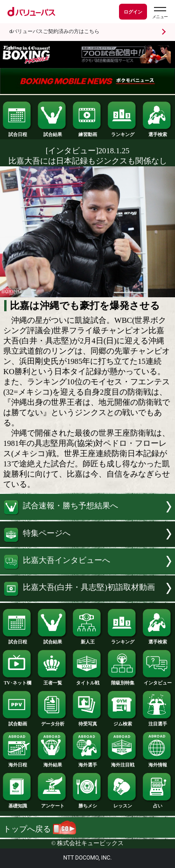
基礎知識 (17, 804)
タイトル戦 (87, 681)
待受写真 (87, 722)
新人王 (87, 640)
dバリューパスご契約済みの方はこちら (54, 31)
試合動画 (17, 722)
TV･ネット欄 (17, 681)
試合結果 (52, 132)
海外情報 (157, 763)
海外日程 (17, 763)
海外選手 (87, 763)
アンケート (52, 804)
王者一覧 (52, 681)
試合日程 (17, 132)
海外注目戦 (122, 763)
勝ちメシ (87, 804)
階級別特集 (122, 681)
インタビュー (157, 681)
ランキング (122, 132)
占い (157, 804)
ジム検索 (122, 722)
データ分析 (52, 722)
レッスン (122, 804)
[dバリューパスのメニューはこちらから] (160, 13)
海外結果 (52, 763)
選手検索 (157, 132)
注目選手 (157, 722)
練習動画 (87, 132)
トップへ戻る (40, 829)
